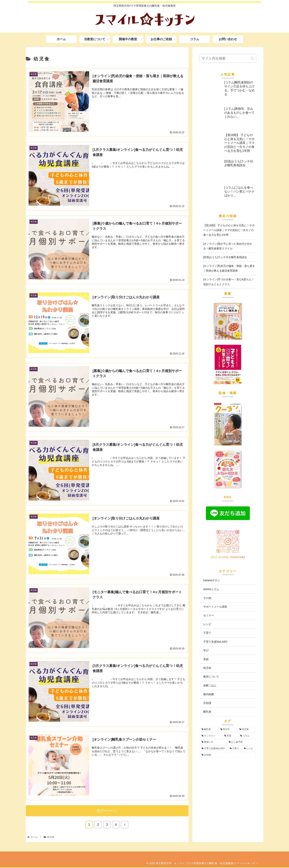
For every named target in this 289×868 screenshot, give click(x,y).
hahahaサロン (212, 580)
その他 (207, 598)
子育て (207, 633)
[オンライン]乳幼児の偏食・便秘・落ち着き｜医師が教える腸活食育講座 (229, 268)
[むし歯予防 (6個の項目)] (241, 742)
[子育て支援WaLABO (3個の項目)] (214, 749)
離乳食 (207, 712)
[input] (228, 58)
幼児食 (207, 668)
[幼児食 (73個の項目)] (247, 729)
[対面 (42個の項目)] (230, 736)
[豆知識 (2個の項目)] (228, 755)
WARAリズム (211, 589)
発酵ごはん (210, 685)
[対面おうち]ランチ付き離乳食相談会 (225, 257)
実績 (206, 659)
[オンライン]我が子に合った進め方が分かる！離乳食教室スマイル (228, 246)
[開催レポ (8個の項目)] (213, 742)
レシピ (207, 624)
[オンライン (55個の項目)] (211, 736)
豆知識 (207, 703)
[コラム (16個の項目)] (247, 736)
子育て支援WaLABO (215, 642)
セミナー (209, 615)
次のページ (107, 810)
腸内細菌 (209, 694)
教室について (211, 677)
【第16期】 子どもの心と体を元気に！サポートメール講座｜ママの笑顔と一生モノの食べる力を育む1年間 (229, 230)
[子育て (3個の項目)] (235, 749)
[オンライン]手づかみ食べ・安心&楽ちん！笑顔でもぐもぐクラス (229, 282)
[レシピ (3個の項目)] (249, 749)
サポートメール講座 (215, 607)
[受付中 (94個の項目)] (228, 729)
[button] (252, 58)
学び (206, 650)
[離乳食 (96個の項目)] (209, 729)
